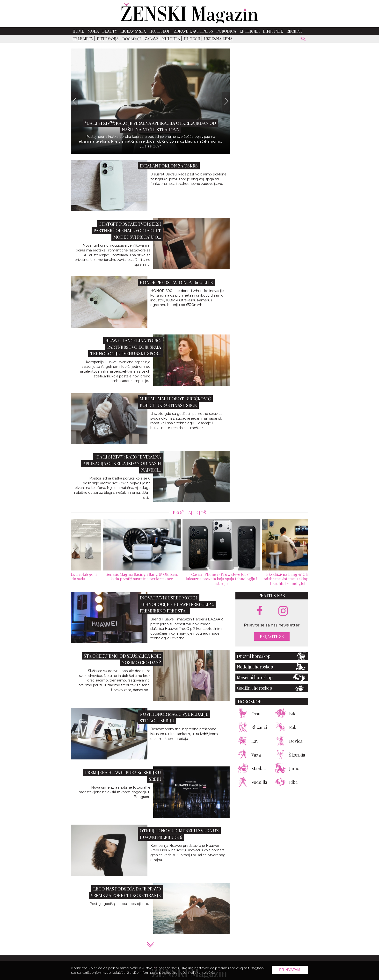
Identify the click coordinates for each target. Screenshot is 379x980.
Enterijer (250, 31)
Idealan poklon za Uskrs (169, 166)
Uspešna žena (218, 39)
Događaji (132, 39)
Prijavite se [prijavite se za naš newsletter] (272, 636)
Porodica (226, 31)
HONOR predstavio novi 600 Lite (176, 282)
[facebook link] (260, 611)
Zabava (152, 39)
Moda (93, 31)
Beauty (110, 31)
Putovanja (108, 39)
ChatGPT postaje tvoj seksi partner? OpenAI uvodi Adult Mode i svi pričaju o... (127, 230)
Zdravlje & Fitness (193, 31)
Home (78, 31)
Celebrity (83, 39)
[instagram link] (283, 611)
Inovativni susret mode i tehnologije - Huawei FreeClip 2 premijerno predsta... (177, 604)
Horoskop (160, 31)
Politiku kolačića (202, 973)
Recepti (295, 31)
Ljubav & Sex (133, 31)
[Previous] (75, 101)
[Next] (226, 101)
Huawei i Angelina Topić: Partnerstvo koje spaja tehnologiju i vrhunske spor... (126, 347)
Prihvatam (290, 970)
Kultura (171, 39)
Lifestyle (273, 31)
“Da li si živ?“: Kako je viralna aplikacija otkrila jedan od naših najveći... (122, 463)
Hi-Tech (192, 39)
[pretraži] (304, 40)
